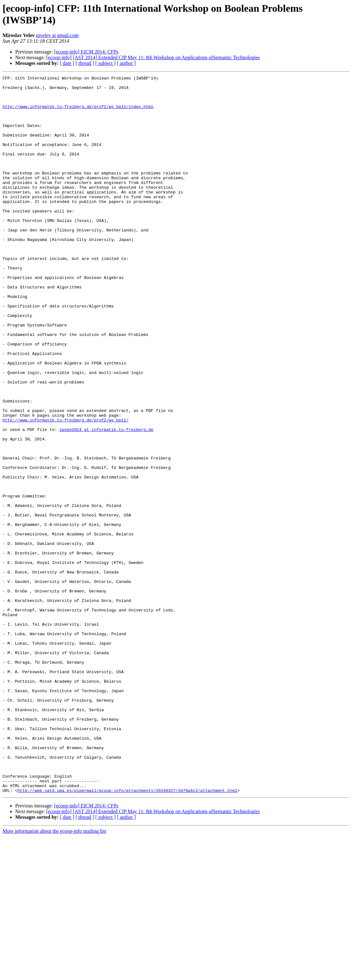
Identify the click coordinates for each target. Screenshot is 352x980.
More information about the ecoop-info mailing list (54, 974)
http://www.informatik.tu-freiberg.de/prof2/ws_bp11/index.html (78, 113)
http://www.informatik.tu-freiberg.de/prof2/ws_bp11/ (66, 489)
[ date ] (67, 63)
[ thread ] (85, 63)
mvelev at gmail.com (57, 35)
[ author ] (126, 63)
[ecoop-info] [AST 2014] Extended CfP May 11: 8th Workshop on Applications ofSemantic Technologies (153, 57)
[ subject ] (106, 63)
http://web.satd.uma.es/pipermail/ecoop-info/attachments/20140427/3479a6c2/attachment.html (127, 934)
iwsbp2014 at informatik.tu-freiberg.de (106, 501)
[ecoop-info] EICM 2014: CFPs (86, 52)
